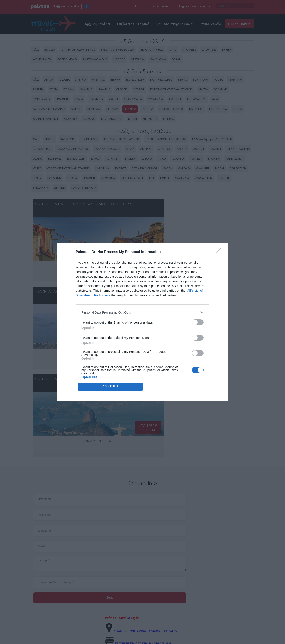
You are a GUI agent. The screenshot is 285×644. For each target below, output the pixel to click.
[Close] (220, 252)
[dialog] (142, 322)
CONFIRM (110, 386)
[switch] (198, 322)
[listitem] (142, 313)
